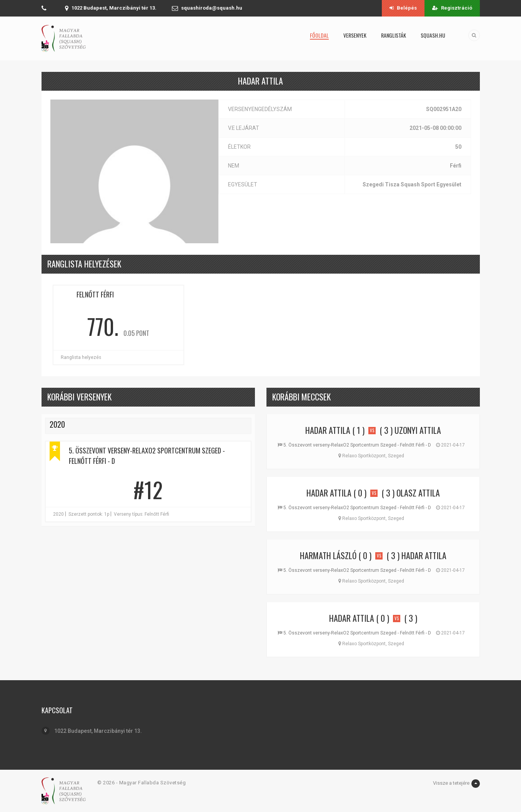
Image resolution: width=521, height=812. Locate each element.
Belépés (403, 8)
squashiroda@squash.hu (212, 8)
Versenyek (355, 35)
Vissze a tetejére (456, 784)
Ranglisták (394, 35)
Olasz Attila (418, 493)
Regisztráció (452, 8)
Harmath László (328, 555)
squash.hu (433, 35)
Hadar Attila (328, 430)
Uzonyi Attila (418, 430)
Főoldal (319, 35)
